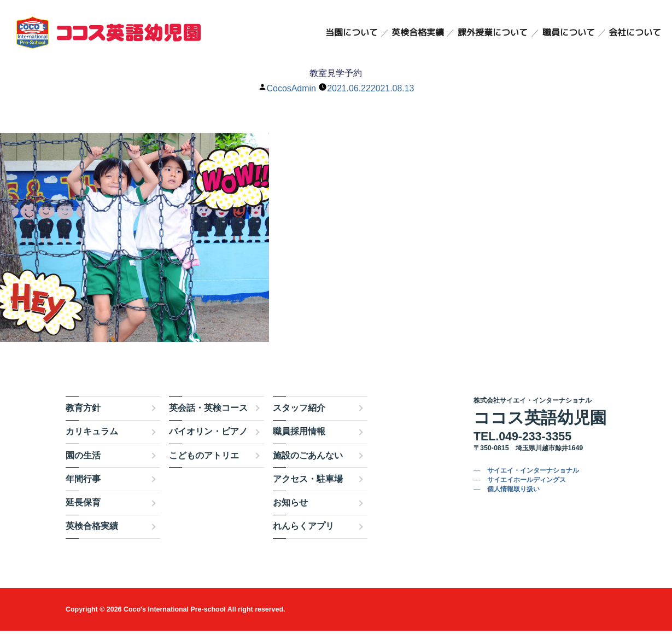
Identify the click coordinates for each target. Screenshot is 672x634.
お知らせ (290, 506)
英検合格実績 (418, 33)
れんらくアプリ (303, 529)
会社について (635, 33)
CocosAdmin (291, 88)
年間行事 (83, 482)
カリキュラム (92, 435)
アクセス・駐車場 (308, 482)
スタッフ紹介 (299, 411)
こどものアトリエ (204, 458)
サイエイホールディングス (527, 483)
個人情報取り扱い (513, 492)
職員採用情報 (299, 435)
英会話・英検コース (208, 411)
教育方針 (83, 411)
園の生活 (83, 458)
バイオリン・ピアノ (208, 435)
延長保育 (83, 506)
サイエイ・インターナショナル (533, 474)
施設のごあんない (308, 458)
